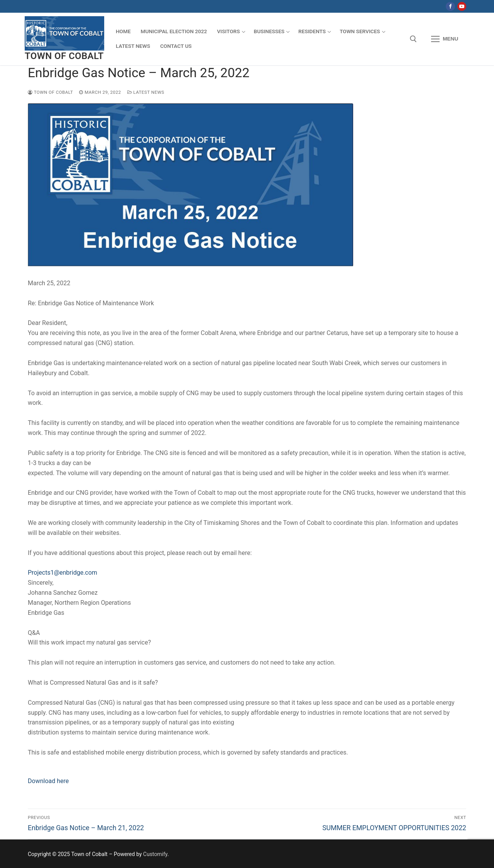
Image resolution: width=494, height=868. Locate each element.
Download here (48, 781)
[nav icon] (445, 39)
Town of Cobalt (64, 56)
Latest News (146, 92)
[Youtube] (462, 6)
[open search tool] (413, 39)
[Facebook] (450, 6)
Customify (155, 854)
